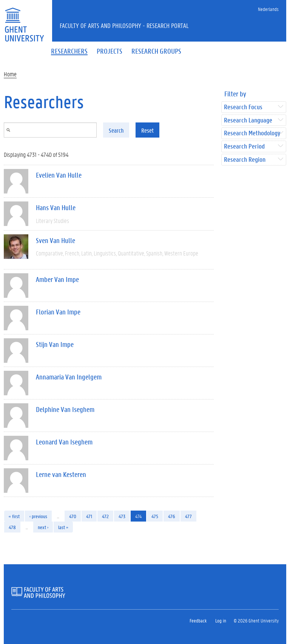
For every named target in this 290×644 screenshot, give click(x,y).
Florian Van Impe (58, 312)
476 (172, 516)
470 (73, 516)
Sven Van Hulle (56, 240)
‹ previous (38, 516)
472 (105, 516)
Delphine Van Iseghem (65, 409)
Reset (147, 130)
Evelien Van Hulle (59, 175)
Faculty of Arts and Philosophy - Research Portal (124, 25)
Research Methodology (252, 133)
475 (155, 516)
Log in (221, 620)
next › (43, 527)
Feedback (198, 620)
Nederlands (268, 9)
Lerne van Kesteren (61, 474)
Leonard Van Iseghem (64, 442)
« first (14, 516)
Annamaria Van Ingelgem (69, 377)
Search (116, 130)
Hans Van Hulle (56, 207)
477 (188, 516)
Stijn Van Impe (55, 344)
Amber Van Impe (57, 279)
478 (12, 527)
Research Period (244, 146)
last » (63, 527)
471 (89, 516)
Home (10, 74)
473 (122, 516)
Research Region (245, 160)
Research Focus (243, 107)
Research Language (248, 120)
